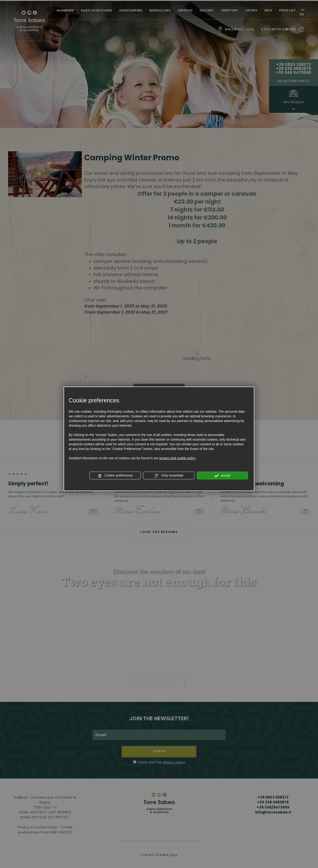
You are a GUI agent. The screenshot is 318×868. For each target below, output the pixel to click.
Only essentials (169, 476)
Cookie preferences (115, 476)
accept (222, 476)
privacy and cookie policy (177, 458)
